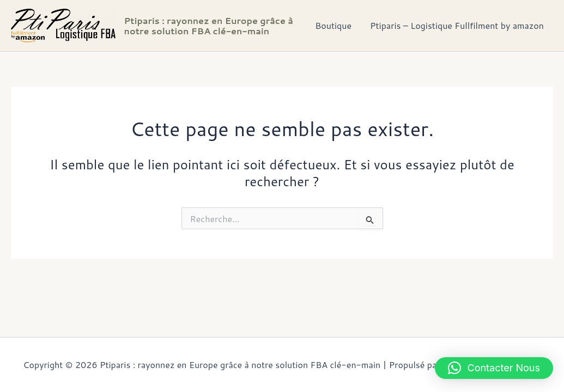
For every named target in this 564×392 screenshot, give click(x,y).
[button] (494, 368)
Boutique (335, 25)
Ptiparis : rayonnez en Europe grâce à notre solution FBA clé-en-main (209, 26)
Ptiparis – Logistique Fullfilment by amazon (457, 25)
